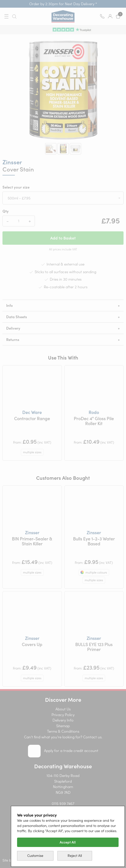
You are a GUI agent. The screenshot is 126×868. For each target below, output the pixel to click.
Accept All (68, 842)
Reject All (75, 856)
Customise (35, 856)
